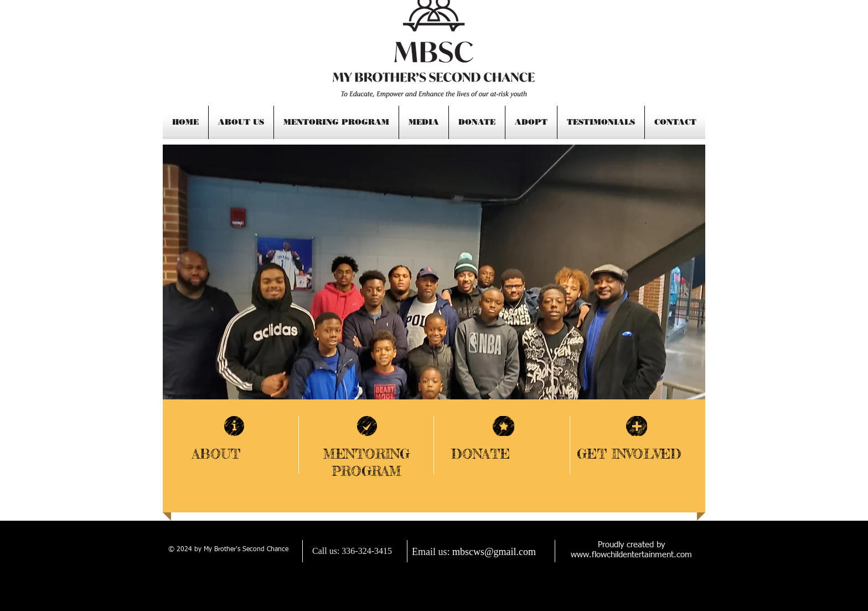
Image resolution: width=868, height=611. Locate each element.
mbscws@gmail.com (494, 552)
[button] (434, 275)
